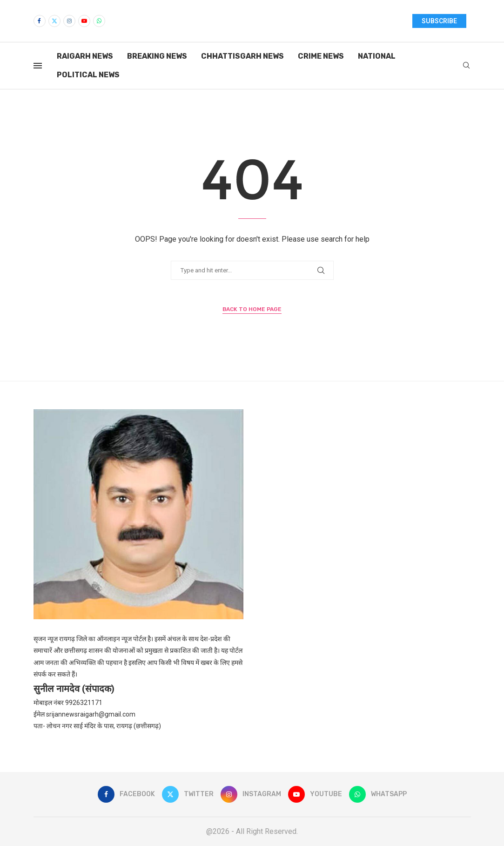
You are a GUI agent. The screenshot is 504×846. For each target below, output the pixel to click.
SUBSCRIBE (439, 21)
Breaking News (157, 56)
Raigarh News (85, 56)
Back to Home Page (252, 309)
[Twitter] (54, 21)
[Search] (466, 66)
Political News (88, 75)
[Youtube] (84, 21)
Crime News (321, 56)
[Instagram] (69, 21)
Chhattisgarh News (242, 56)
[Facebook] (40, 21)
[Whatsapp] (99, 21)
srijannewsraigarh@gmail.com (91, 714)
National (377, 56)
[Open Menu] (38, 66)
